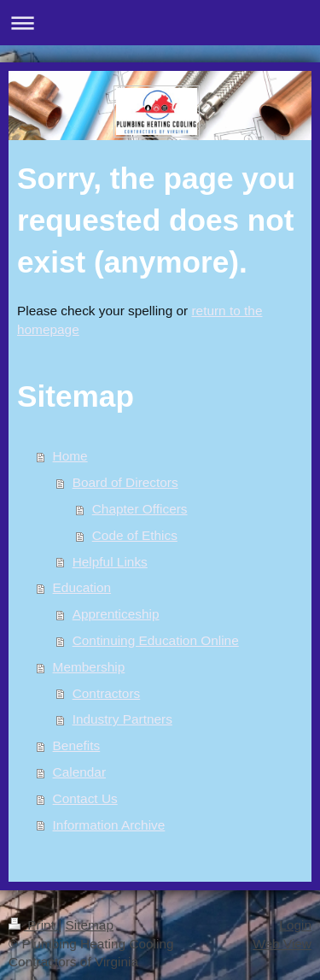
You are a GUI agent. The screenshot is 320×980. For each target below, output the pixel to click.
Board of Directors (125, 482)
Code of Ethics (135, 535)
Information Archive (109, 825)
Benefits (77, 745)
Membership (89, 667)
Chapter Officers (140, 509)
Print (33, 925)
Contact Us (85, 798)
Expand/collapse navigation (160, 23)
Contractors (107, 693)
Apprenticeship (116, 614)
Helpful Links (110, 562)
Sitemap (89, 925)
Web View (282, 944)
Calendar (79, 772)
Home (70, 456)
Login (295, 925)
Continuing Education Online (156, 640)
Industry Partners (122, 719)
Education (82, 587)
